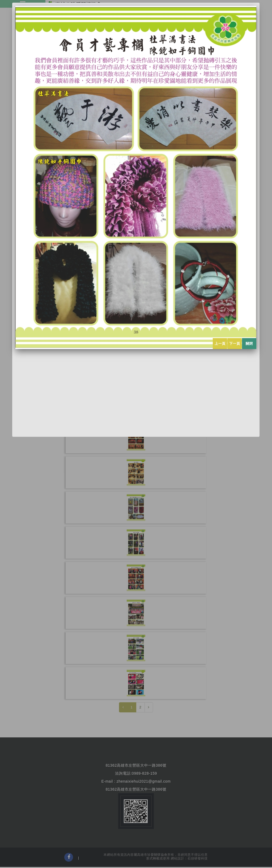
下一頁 (235, 344)
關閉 (249, 344)
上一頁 (220, 344)
